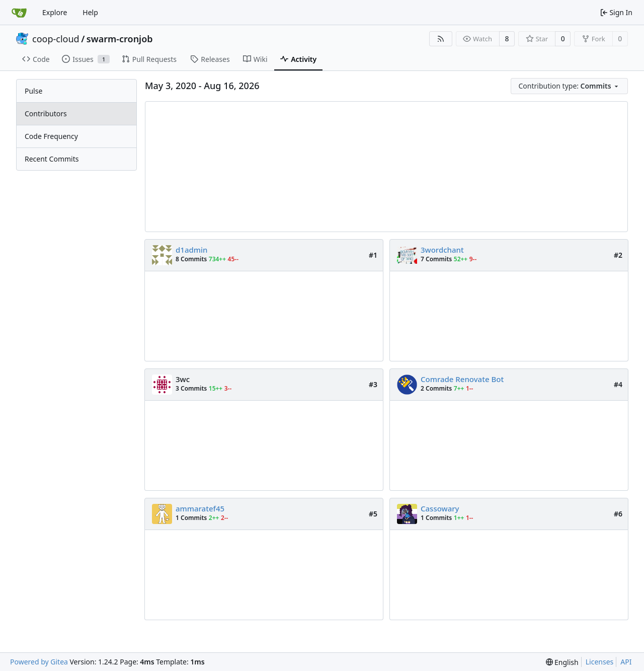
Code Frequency (51, 136)
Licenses (600, 662)
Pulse (33, 91)
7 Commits (436, 259)
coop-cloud (56, 39)
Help (90, 12)
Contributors (46, 114)
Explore (55, 12)
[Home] (19, 13)
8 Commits (191, 259)
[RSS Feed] (441, 39)
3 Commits (191, 388)
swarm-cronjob (120, 39)
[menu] (570, 86)
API (626, 662)
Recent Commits (52, 159)
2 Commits (436, 388)
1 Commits (191, 518)
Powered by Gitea (39, 662)
